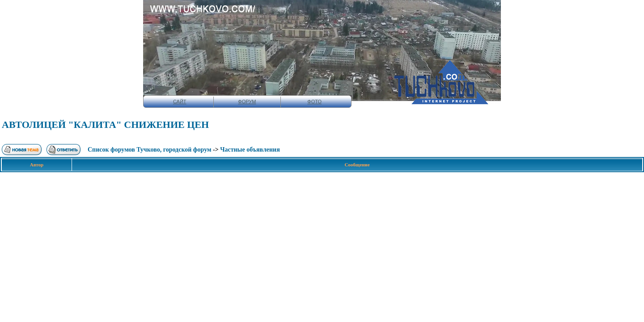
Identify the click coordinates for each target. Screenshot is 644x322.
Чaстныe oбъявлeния (250, 150)
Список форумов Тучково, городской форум (150, 150)
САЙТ (180, 102)
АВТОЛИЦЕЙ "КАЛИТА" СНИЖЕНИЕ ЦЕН (105, 125)
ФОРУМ (247, 102)
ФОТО (314, 102)
